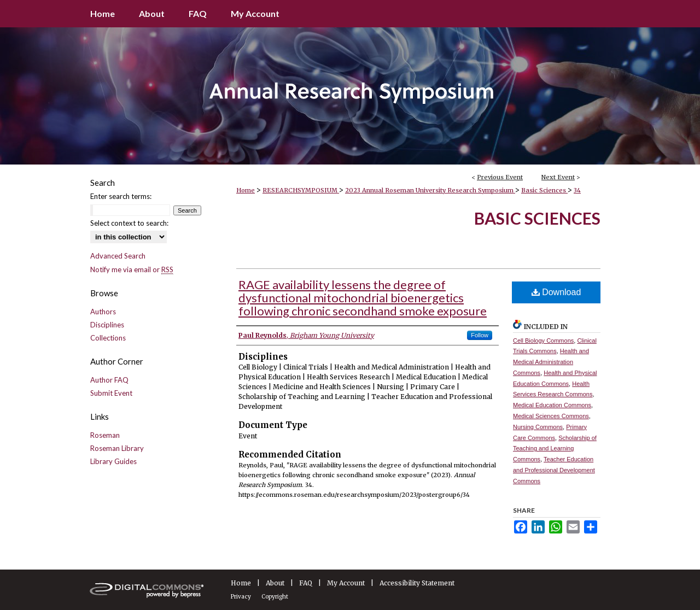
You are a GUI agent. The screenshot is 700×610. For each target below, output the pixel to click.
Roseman (105, 435)
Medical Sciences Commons (551, 416)
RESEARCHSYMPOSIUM (301, 190)
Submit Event (111, 393)
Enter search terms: (121, 196)
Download (556, 292)
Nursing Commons (538, 427)
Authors (103, 312)
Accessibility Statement (417, 583)
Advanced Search (118, 256)
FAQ (306, 583)
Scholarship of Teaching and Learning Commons (555, 449)
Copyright (275, 597)
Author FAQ (109, 380)
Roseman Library (117, 448)
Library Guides (113, 461)
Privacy (241, 597)
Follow (480, 335)
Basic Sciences (544, 190)
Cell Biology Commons (543, 341)
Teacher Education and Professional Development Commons (554, 470)
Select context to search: (129, 223)
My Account (346, 583)
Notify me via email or (132, 269)
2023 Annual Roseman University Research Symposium (430, 190)
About (275, 583)
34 (577, 190)
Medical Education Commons (552, 405)
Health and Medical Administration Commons (551, 362)
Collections (108, 338)
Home (246, 190)
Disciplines (107, 325)
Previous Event (500, 177)
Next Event (558, 177)
